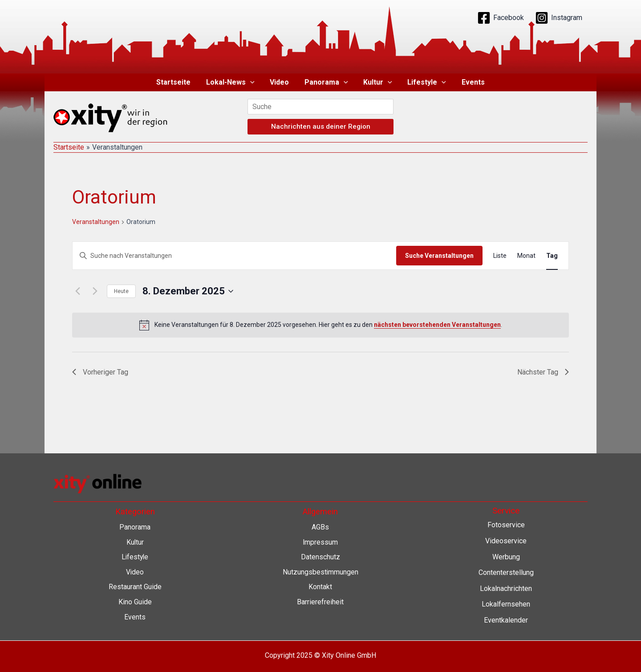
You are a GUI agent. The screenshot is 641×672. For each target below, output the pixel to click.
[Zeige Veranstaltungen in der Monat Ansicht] (526, 256)
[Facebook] (501, 18)
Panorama (326, 82)
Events (470, 82)
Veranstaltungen (96, 222)
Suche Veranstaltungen (439, 256)
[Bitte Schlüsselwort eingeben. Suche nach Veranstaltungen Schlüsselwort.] (234, 256)
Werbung (506, 557)
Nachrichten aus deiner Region (321, 126)
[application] (252, 82)
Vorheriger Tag (100, 372)
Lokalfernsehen (506, 604)
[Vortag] (77, 291)
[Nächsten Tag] (95, 291)
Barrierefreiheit (320, 602)
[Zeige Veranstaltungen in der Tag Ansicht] (552, 256)
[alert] (320, 325)
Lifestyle (424, 82)
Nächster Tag (543, 372)
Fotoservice (506, 525)
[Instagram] (559, 18)
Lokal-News (233, 82)
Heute (121, 291)
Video (281, 82)
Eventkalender (506, 620)
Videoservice (506, 541)
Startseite (177, 82)
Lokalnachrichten (506, 589)
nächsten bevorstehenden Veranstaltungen (437, 325)
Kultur (377, 82)
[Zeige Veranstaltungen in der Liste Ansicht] (500, 256)
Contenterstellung (506, 572)
